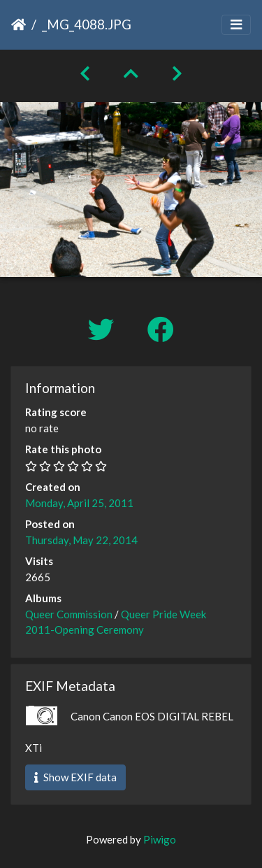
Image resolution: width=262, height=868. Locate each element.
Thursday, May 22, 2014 (81, 540)
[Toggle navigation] (236, 25)
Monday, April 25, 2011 (79, 503)
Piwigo (160, 839)
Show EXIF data (75, 777)
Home (19, 24)
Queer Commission (69, 614)
